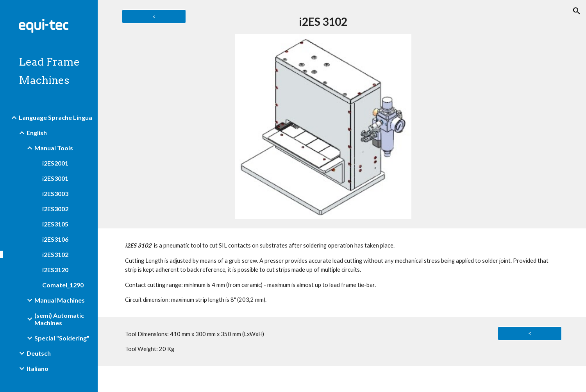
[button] (577, 11)
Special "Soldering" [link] (62, 338)
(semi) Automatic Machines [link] (59, 319)
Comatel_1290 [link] (63, 285)
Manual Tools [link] (54, 148)
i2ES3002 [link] (55, 209)
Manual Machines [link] (60, 300)
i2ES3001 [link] (55, 178)
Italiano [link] (38, 368)
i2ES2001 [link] (55, 163)
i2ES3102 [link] (55, 254)
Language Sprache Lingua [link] (55, 117)
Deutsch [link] (39, 353)
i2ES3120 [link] (55, 270)
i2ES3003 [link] (55, 193)
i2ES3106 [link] (55, 239)
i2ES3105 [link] (55, 224)
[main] (323, 22)
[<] (154, 16)
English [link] (37, 133)
